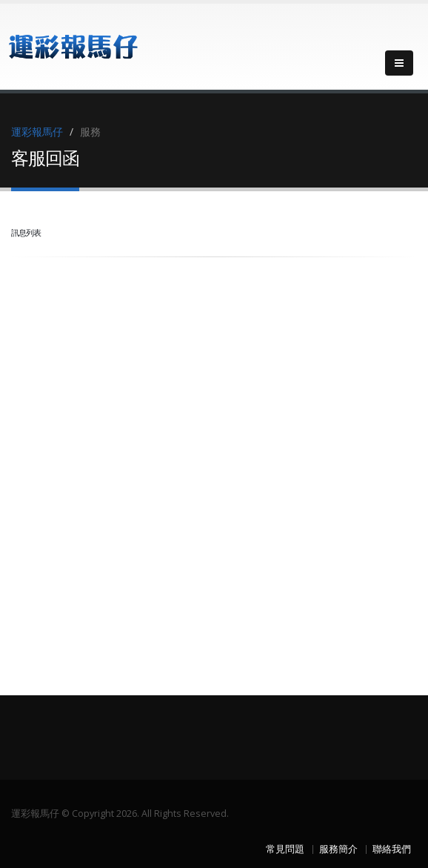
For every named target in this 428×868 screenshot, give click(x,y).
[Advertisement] (122, 358)
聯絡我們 (392, 849)
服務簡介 (338, 849)
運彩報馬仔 (37, 132)
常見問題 (285, 849)
